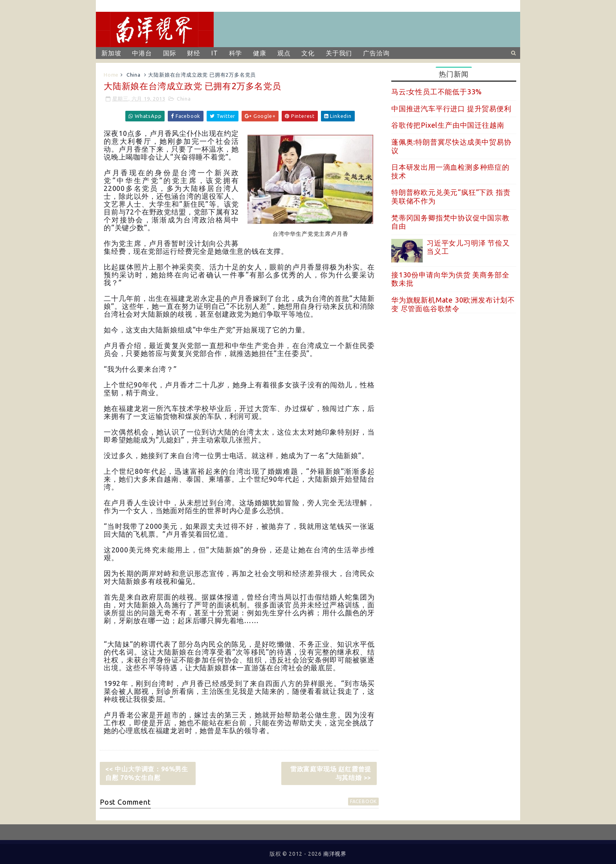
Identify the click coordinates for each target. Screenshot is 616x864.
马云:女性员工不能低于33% (437, 92)
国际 (170, 53)
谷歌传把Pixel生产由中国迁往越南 (448, 125)
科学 (236, 53)
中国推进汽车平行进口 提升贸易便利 (451, 108)
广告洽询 (376, 53)
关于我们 (339, 53)
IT (215, 53)
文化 (308, 53)
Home (111, 75)
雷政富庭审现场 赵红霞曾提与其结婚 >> (331, 773)
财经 (194, 53)
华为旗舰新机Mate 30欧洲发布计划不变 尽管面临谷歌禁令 (453, 304)
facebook (363, 801)
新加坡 (111, 53)
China (134, 75)
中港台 (142, 53)
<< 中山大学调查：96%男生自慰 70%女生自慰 (147, 773)
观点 (284, 53)
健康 (260, 53)
